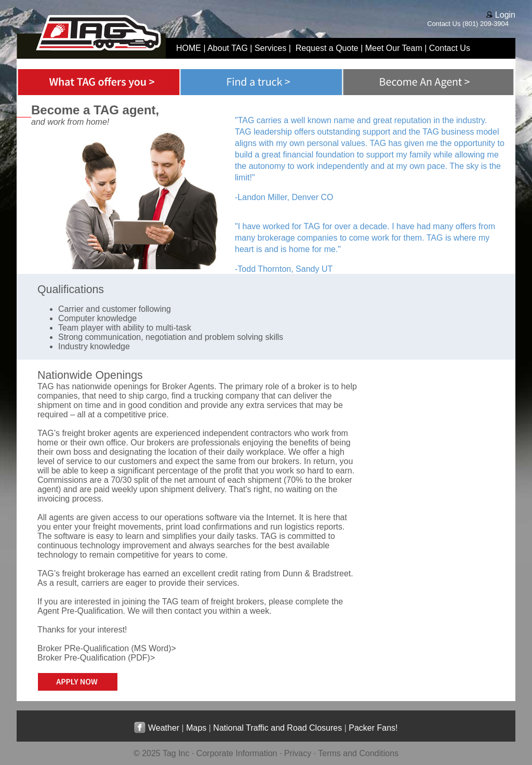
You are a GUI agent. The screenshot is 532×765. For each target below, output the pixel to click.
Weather (164, 728)
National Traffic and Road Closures (277, 728)
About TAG (228, 48)
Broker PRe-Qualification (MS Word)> (107, 648)
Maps (196, 728)
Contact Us (444, 24)
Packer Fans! (373, 728)
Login (501, 15)
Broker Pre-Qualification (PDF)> (96, 658)
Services (270, 48)
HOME (189, 48)
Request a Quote (327, 48)
